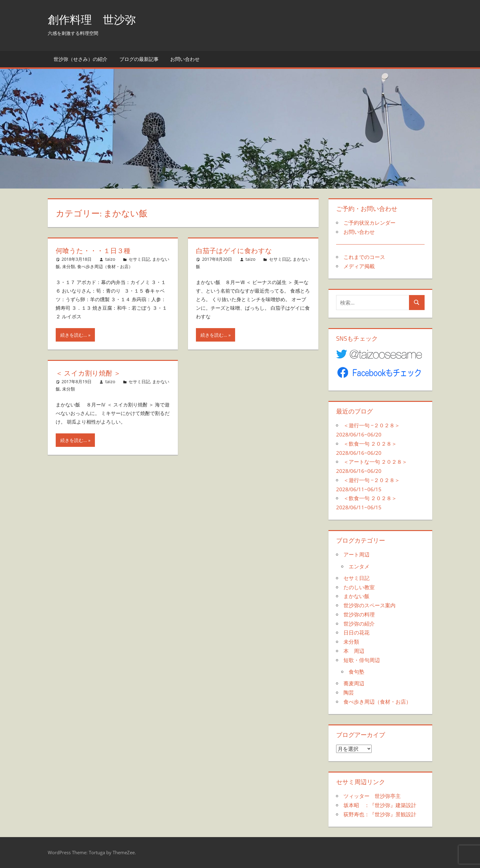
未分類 (69, 266)
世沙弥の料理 (359, 614)
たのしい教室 (359, 587)
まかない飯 (356, 596)
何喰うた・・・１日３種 (93, 251)
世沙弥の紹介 (359, 624)
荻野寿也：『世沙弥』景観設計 (380, 814)
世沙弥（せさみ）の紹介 (81, 59)
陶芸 (349, 692)
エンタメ (359, 566)
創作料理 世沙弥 (92, 19)
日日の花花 (356, 632)
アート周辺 (356, 554)
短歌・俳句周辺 (362, 660)
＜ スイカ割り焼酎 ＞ (88, 373)
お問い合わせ (185, 59)
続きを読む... (74, 335)
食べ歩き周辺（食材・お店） (105, 266)
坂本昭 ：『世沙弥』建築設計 (380, 805)
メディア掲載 (359, 266)
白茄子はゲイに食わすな (234, 251)
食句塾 (356, 672)
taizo (110, 259)
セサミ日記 (139, 259)
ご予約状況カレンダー (369, 223)
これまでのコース (364, 257)
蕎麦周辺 (354, 683)
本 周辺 (354, 651)
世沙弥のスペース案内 (369, 605)
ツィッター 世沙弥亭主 (372, 796)
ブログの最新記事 (139, 59)
